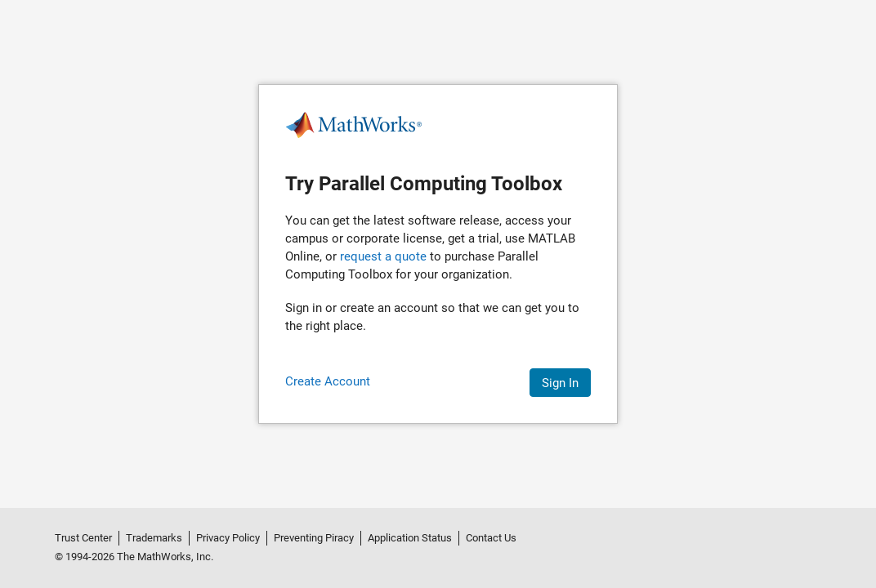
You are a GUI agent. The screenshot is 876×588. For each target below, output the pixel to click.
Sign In (560, 383)
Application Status (410, 538)
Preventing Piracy (314, 538)
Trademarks (154, 538)
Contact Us (491, 538)
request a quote (383, 256)
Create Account (328, 381)
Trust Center (83, 538)
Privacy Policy (228, 538)
